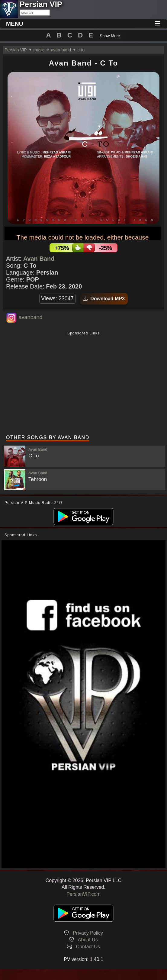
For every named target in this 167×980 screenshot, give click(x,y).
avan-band (61, 50)
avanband (30, 317)
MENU (15, 24)
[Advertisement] (83, 384)
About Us (88, 940)
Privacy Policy (88, 933)
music (39, 50)
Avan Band (39, 259)
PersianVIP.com (83, 894)
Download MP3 (104, 299)
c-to (81, 50)
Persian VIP (16, 50)
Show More (110, 36)
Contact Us (88, 947)
